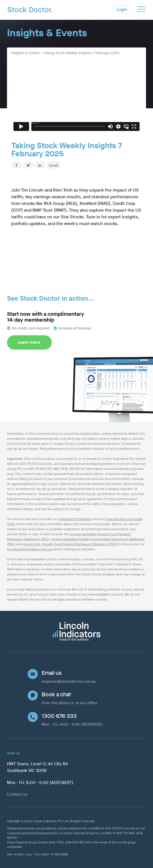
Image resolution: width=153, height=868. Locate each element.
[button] (141, 10)
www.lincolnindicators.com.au (30, 549)
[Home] (30, 11)
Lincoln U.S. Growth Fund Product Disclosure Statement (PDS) (70, 544)
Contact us (17, 794)
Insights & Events (25, 53)
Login (122, 9)
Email (54, 165)
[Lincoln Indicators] (76, 631)
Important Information (75, 519)
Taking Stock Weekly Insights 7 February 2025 (82, 53)
